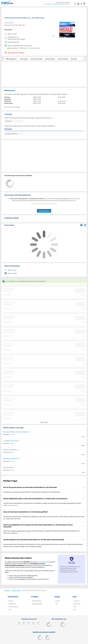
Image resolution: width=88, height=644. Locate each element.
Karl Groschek (8, 467)
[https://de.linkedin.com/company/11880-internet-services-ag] (39, 623)
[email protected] (12, 505)
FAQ (57, 604)
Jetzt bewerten (44, 211)
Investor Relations (14, 607)
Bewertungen (50, 59)
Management (12, 604)
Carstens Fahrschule (10, 450)
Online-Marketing (37, 601)
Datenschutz (77, 604)
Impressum (77, 601)
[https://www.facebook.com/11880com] (19, 623)
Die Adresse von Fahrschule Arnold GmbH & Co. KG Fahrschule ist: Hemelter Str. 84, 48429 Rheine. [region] (32, 492)
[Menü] (85, 3)
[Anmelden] (79, 3)
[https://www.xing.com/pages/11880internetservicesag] (34, 623)
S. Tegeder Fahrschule (10, 441)
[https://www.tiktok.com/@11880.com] (24, 623)
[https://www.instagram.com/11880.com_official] (29, 623)
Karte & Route (63, 59)
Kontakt (74, 59)
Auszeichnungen (37, 59)
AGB (75, 607)
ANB (75, 610)
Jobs (10, 610)
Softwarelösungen (37, 604)
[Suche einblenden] (76, 3)
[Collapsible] (83, 487)
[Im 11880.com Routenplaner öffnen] (81, 225)
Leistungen (24, 59)
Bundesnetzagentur (43, 562)
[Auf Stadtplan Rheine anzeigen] (85, 225)
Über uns (11, 601)
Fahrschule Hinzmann (10, 459)
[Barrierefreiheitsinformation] (82, 3)
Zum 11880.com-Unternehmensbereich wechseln (57, 4)
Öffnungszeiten (11, 59)
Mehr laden (44, 422)
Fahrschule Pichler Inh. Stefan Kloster (16, 432)
